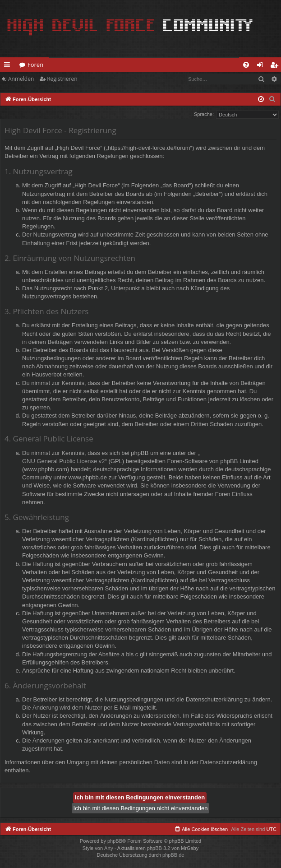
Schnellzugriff (9, 66)
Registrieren (62, 79)
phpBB (115, 841)
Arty (109, 848)
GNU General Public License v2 (64, 461)
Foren (35, 65)
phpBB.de (173, 855)
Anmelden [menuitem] (263, 66)
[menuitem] (246, 65)
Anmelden (21, 79)
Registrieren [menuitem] (276, 66)
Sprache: (204, 114)
